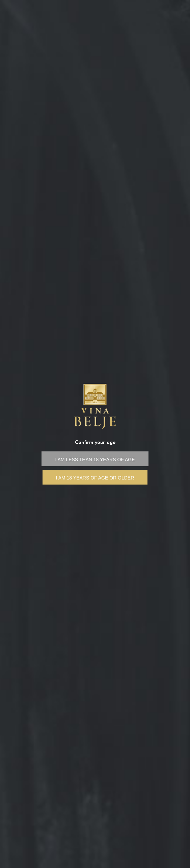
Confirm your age (95, 443)
